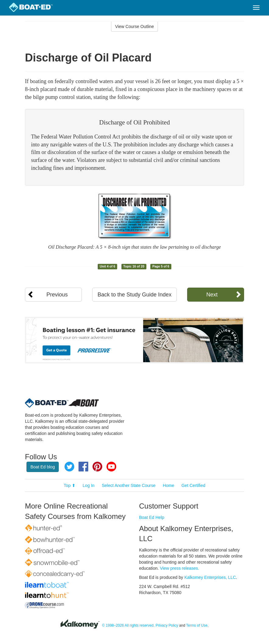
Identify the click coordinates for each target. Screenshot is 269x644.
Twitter (69, 467)
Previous (57, 295)
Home (168, 485)
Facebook (83, 467)
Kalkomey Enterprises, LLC (210, 577)
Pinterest (97, 467)
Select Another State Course (129, 485)
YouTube (111, 467)
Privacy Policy (167, 626)
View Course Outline (134, 26)
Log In (89, 485)
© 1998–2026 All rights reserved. (128, 626)
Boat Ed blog (43, 467)
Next (212, 295)
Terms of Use (197, 626)
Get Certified (193, 485)
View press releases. (180, 568)
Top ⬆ (69, 485)
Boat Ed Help (152, 517)
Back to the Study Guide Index (134, 295)
